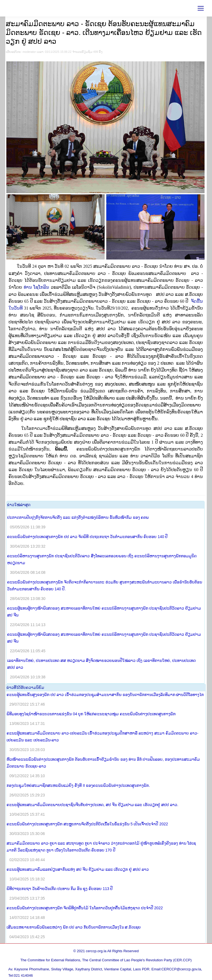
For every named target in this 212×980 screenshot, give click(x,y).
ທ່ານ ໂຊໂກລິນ (60, 287)
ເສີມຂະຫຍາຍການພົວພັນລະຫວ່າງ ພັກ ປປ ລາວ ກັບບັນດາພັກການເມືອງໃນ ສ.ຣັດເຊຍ (74, 927)
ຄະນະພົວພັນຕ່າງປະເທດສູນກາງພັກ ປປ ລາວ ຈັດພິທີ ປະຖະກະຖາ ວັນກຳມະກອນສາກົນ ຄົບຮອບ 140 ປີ (87, 537)
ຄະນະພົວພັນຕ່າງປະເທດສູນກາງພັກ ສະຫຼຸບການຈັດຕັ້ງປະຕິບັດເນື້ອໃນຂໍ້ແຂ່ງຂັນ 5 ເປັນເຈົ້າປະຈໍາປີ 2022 (87, 824)
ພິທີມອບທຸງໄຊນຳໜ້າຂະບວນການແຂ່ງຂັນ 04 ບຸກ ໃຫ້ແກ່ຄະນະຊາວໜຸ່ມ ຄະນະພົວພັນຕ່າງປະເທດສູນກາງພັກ (91, 714)
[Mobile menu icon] (201, 8)
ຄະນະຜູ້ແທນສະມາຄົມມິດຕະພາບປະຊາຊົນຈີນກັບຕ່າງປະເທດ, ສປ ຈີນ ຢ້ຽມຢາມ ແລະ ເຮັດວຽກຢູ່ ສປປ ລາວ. (92, 805)
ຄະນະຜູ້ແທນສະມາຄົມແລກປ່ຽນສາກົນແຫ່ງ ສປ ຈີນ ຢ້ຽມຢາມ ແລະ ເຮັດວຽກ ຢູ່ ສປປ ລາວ (78, 869)
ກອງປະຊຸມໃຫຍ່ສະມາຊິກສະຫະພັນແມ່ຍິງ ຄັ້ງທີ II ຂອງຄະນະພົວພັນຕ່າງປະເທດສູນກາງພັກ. (78, 785)
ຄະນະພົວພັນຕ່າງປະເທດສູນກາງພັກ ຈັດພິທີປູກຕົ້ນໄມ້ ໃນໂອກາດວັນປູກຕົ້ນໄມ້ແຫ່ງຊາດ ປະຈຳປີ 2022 (85, 908)
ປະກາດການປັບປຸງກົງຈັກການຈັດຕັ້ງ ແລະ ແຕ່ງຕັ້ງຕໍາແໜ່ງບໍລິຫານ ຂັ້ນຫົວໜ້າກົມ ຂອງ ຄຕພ (78, 517)
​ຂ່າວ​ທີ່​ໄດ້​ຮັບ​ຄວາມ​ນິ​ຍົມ (25, 687)
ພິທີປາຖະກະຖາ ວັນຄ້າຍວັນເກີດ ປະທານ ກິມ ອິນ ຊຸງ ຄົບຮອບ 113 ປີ (60, 889)
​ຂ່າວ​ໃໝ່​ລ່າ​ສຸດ (19, 505)
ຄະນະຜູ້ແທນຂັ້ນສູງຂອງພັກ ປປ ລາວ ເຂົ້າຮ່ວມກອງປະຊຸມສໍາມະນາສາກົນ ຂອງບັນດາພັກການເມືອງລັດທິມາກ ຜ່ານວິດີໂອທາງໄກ (105, 695)
